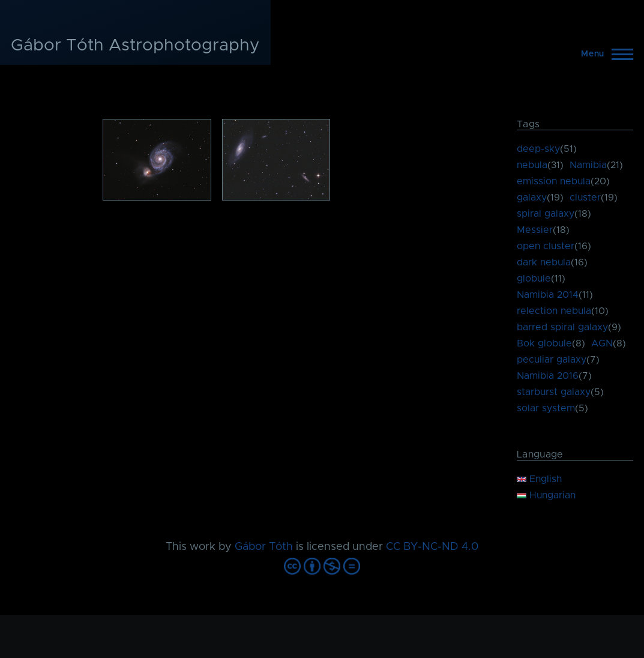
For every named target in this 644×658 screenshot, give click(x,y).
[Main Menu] (603, 54)
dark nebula (544, 262)
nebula (532, 165)
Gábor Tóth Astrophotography (135, 46)
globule (534, 279)
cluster (585, 198)
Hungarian (546, 495)
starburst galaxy (554, 392)
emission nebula (554, 181)
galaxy (532, 198)
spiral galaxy (546, 214)
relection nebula (554, 311)
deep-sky (538, 149)
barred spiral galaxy (562, 327)
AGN (602, 343)
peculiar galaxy (552, 360)
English (539, 479)
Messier (535, 230)
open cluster (546, 246)
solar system (546, 408)
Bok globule (544, 343)
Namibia (588, 165)
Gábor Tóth (264, 547)
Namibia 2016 (548, 376)
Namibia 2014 (548, 295)
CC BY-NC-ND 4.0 (432, 547)
